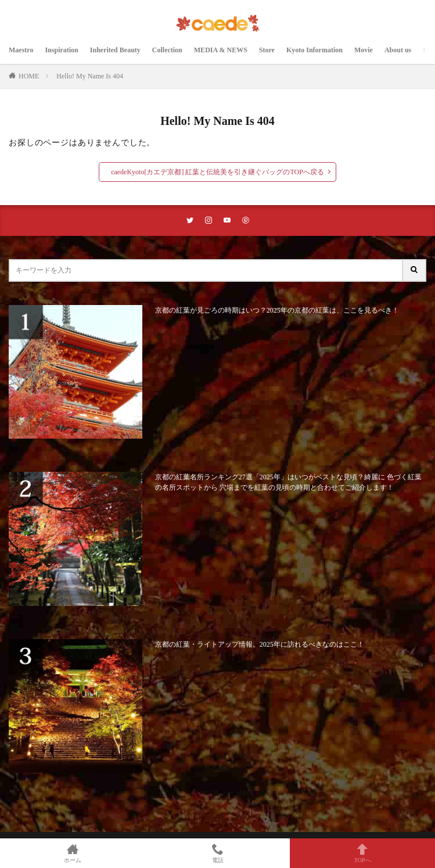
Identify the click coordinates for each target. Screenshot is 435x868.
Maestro (21, 50)
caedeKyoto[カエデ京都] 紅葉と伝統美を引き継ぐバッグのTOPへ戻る (217, 172)
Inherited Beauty (115, 50)
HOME (29, 76)
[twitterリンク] (190, 220)
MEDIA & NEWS (221, 50)
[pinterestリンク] (246, 220)
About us (398, 50)
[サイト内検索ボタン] (415, 270)
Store (267, 50)
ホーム (73, 853)
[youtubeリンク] (227, 220)
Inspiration (61, 50)
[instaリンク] (208, 220)
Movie (364, 50)
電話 (218, 853)
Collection (167, 50)
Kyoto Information (314, 50)
